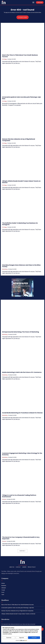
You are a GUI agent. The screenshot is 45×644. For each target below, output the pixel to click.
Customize (9, 638)
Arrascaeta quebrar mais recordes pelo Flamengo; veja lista (21, 98)
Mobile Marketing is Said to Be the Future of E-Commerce (22, 372)
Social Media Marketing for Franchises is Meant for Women (22, 413)
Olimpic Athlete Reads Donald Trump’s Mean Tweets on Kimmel (21, 182)
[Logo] (4, 2)
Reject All (22, 638)
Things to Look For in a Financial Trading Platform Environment (19, 496)
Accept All (34, 638)
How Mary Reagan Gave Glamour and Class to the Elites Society (21, 266)
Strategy (4, 59)
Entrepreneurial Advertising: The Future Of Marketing (21, 332)
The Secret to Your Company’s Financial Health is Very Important (21, 538)
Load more (22, 551)
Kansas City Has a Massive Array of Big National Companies (19, 140)
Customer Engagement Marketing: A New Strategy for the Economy (22, 454)
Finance (4, 499)
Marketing (5, 269)
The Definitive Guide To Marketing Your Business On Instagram (20, 224)
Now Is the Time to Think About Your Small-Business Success (20, 56)
